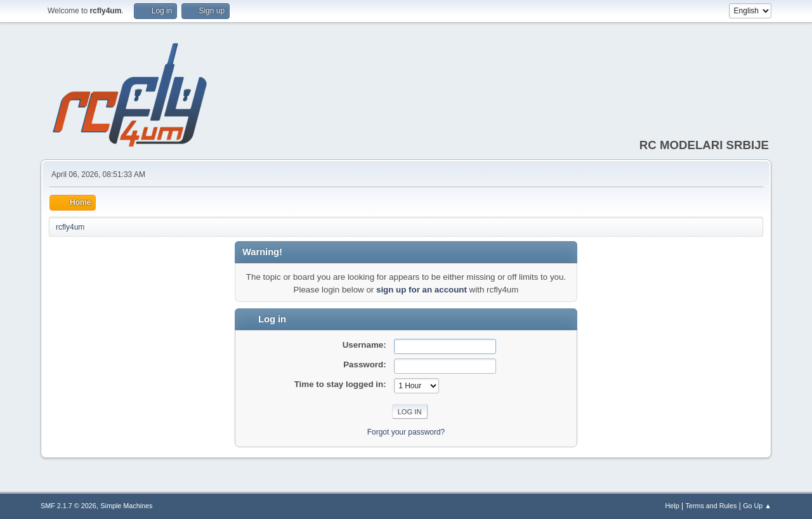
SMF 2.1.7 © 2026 (69, 506)
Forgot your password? (406, 432)
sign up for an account (422, 290)
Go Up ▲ (757, 506)
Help (672, 506)
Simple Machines (126, 506)
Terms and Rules (711, 506)
